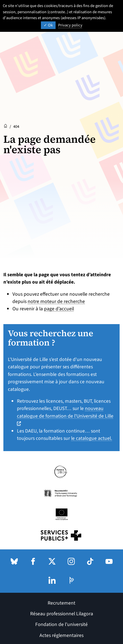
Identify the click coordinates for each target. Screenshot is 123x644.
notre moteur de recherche (56, 301)
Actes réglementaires (61, 635)
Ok (48, 25)
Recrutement (61, 603)
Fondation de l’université (61, 624)
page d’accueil (59, 309)
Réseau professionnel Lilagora (62, 614)
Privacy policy (70, 25)
